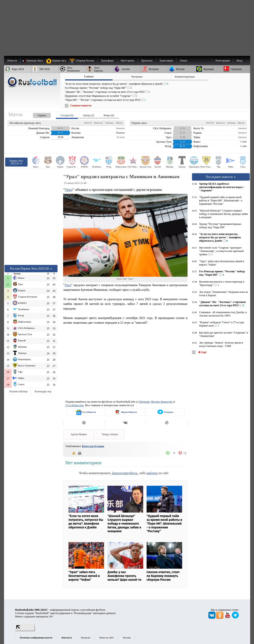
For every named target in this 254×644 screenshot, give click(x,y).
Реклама (127, 638)
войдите (152, 473)
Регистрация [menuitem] (223, 61)
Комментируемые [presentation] (185, 77)
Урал (69, 190)
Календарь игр (43, 391)
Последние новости (221, 177)
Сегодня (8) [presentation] (67, 115)
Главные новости (81, 106)
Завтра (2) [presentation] (88, 115)
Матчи (119, 123)
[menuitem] (83, 61)
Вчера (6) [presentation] (109, 115)
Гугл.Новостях (75, 405)
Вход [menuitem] (239, 61)
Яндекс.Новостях (162, 402)
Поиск (184, 61)
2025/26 (88, 123)
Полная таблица (18, 391)
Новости (98, 123)
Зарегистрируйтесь (125, 473)
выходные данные (104, 613)
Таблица (109, 123)
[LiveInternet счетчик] (25, 630)
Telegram (144, 402)
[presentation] (37, 115)
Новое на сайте (107, 638)
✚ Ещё (202, 352)
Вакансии (86, 638)
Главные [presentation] (89, 76)
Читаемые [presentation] (137, 77)
